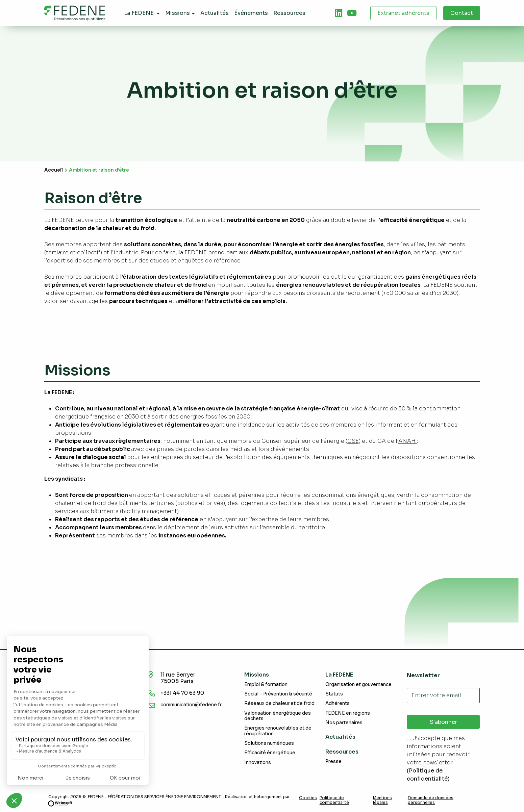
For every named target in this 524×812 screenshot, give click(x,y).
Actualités (340, 737)
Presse (333, 762)
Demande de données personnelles (431, 800)
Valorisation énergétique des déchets (278, 716)
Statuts (334, 694)
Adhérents (338, 703)
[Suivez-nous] (339, 13)
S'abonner (443, 722)
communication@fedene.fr (191, 705)
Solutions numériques (269, 743)
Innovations (258, 763)
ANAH (408, 441)
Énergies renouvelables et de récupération (278, 731)
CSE (353, 441)
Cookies (308, 798)
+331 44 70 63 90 (184, 693)
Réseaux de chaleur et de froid (279, 703)
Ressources (342, 752)
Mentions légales (382, 800)
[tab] (339, 13)
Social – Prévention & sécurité (278, 694)
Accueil (54, 170)
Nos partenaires (344, 723)
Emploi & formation (266, 684)
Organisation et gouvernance (358, 684)
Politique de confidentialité (334, 800)
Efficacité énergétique (270, 753)
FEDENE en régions (348, 713)
